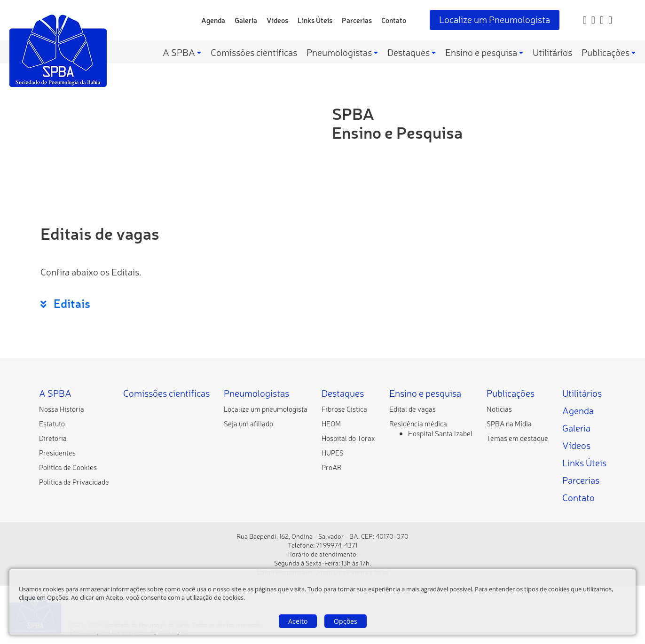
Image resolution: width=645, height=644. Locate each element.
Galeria (246, 20)
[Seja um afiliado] (248, 423)
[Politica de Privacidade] (74, 482)
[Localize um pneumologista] (266, 409)
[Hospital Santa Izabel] (440, 433)
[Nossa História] (62, 409)
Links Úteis (315, 20)
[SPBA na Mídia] (509, 423)
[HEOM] (331, 423)
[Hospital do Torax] (348, 438)
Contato (394, 20)
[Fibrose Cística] (344, 409)
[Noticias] (499, 409)
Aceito (298, 621)
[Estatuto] (52, 423)
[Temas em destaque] (517, 438)
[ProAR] (332, 467)
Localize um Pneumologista (495, 19)
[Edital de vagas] (413, 409)
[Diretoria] (53, 438)
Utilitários (552, 52)
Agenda (213, 20)
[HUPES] (333, 452)
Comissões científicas (254, 52)
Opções (346, 621)
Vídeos (277, 20)
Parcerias (357, 20)
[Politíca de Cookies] (68, 467)
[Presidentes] (57, 452)
